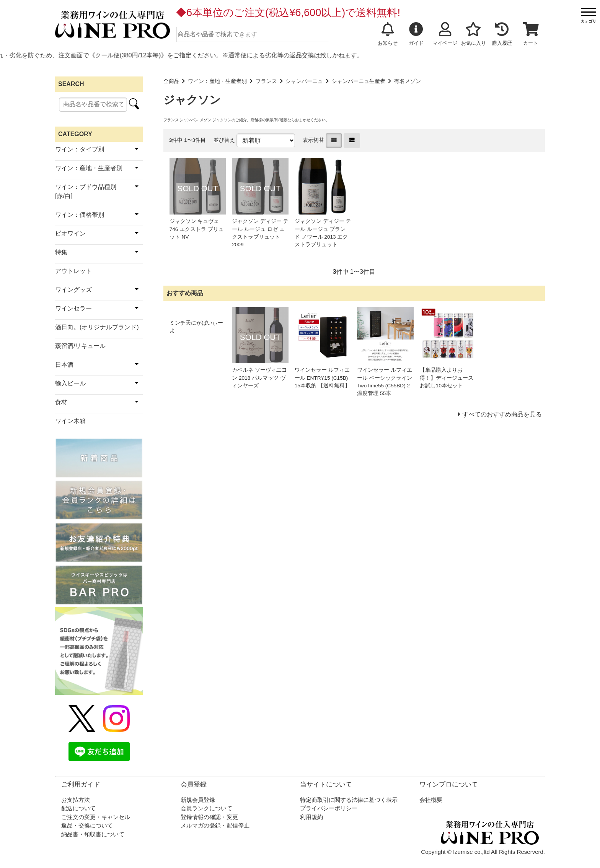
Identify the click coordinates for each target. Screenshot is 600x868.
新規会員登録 (198, 800)
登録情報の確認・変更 (209, 817)
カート (531, 34)
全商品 (171, 81)
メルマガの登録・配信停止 (215, 825)
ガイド (416, 34)
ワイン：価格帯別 (80, 215)
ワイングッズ (73, 290)
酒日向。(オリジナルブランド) (97, 327)
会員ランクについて (206, 808)
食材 (61, 402)
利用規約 (311, 817)
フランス (266, 81)
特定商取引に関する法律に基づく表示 (349, 800)
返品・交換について (87, 825)
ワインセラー (73, 308)
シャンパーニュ (304, 81)
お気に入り (474, 34)
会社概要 (431, 800)
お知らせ (388, 34)
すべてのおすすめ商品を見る (502, 414)
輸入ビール (70, 383)
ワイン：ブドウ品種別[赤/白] (86, 191)
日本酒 (64, 365)
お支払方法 (76, 800)
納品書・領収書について (93, 834)
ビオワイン (70, 233)
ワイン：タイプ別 (80, 149)
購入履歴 (502, 34)
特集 (61, 252)
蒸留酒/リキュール (80, 346)
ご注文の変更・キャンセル (96, 817)
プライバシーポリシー (329, 808)
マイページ (445, 34)
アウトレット (73, 271)
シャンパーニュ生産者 (359, 81)
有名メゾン (408, 81)
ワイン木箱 (70, 421)
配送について (78, 808)
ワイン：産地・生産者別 (217, 81)
